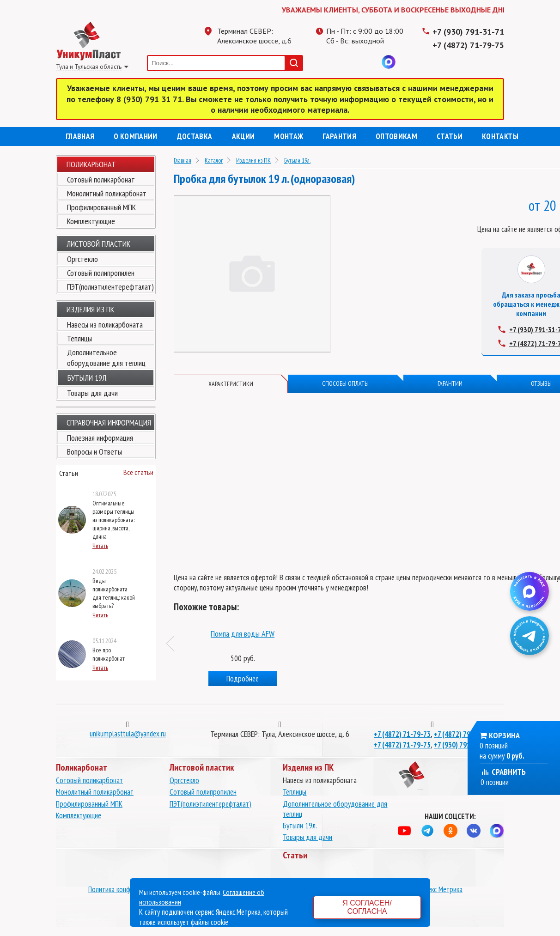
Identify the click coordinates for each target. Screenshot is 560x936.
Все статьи (138, 472)
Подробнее (237, 679)
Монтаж (289, 136)
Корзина (504, 735)
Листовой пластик (98, 244)
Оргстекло (82, 259)
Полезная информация (100, 438)
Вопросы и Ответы (94, 452)
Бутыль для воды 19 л (237, 634)
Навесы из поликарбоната (105, 325)
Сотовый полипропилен (101, 273)
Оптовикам (396, 136)
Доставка (195, 136)
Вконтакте (370, 62)
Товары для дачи (92, 393)
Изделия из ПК (253, 160)
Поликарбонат (91, 164)
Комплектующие (91, 221)
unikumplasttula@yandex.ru (128, 734)
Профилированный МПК (101, 207)
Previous (174, 644)
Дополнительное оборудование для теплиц (106, 358)
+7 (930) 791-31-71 (468, 32)
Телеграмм (333, 62)
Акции (243, 136)
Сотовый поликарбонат (101, 179)
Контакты (500, 136)
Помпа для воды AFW (375, 634)
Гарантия (339, 136)
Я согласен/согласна (367, 907)
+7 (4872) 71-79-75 (468, 45)
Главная (80, 136)
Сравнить (503, 772)
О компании (135, 136)
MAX (389, 62)
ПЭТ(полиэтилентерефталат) (110, 287)
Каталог (214, 160)
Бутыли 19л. (297, 160)
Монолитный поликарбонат (107, 193)
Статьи (450, 136)
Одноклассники (352, 62)
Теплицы (79, 338)
